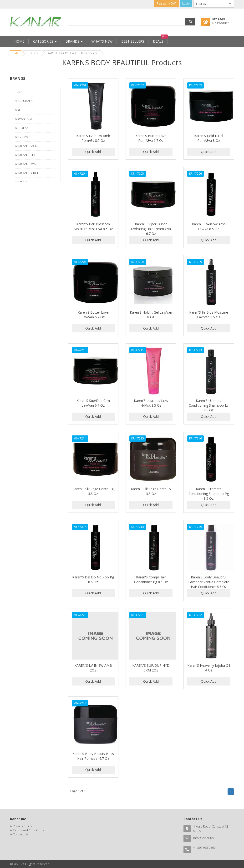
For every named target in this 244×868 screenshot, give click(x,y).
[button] (190, 22)
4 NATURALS (24, 101)
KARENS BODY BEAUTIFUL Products (72, 53)
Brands (33, 53)
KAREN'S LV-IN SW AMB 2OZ (93, 668)
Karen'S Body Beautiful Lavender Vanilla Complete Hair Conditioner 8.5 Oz (209, 582)
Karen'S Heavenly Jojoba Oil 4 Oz (209, 668)
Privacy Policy (22, 826)
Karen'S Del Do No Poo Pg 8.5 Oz (93, 579)
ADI (17, 110)
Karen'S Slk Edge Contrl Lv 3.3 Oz (151, 491)
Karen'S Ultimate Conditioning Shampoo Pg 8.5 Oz (209, 494)
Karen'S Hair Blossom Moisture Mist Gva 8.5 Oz (93, 226)
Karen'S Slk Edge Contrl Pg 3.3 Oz (93, 491)
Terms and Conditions (28, 830)
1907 (18, 92)
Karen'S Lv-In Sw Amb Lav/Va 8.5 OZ (209, 226)
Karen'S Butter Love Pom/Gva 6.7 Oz (151, 138)
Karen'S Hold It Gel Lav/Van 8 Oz (151, 315)
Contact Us (20, 834)
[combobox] (210, 4)
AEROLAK (22, 128)
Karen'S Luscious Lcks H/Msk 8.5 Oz (151, 403)
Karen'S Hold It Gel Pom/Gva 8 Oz (209, 138)
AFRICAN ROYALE (27, 164)
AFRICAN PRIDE (25, 155)
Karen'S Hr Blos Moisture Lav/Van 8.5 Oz (209, 315)
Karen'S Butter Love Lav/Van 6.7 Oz (93, 315)
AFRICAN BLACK (26, 146)
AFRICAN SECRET (27, 173)
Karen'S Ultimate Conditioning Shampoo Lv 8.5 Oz (209, 405)
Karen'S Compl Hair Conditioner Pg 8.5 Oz (151, 579)
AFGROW (22, 137)
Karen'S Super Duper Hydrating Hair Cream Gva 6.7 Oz (151, 229)
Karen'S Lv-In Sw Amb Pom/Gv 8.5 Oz (93, 138)
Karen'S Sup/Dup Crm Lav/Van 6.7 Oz (93, 403)
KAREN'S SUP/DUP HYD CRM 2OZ (151, 668)
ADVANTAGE (24, 119)
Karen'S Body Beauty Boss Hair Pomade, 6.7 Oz (93, 756)
